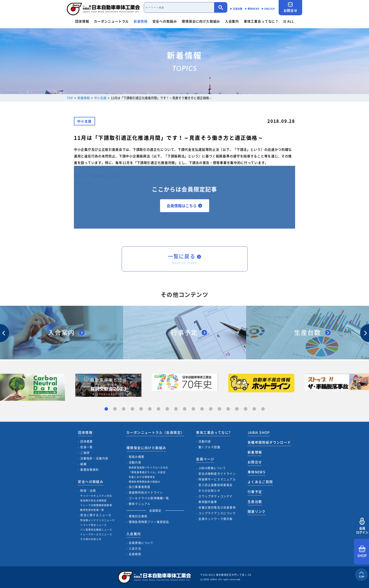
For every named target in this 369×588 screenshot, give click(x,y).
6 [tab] (150, 409)
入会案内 (232, 21)
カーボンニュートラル (111, 21)
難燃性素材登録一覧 (92, 510)
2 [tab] (115, 409)
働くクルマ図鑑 (209, 447)
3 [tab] (124, 409)
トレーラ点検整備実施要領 (96, 505)
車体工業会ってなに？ (261, 21)
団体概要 (86, 441)
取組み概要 (136, 457)
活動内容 (135, 462)
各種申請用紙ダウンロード (269, 442)
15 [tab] (228, 409)
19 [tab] (263, 409)
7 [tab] (158, 409)
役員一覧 (86, 447)
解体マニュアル (140, 504)
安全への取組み (165, 21)
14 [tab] (219, 409)
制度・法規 (88, 491)
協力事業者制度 (140, 487)
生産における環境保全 (142, 477)
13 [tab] (211, 409)
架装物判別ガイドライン (146, 493)
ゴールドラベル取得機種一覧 (149, 498)
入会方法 (135, 548)
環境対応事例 (138, 516)
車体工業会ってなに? (213, 432)
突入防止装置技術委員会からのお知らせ (215, 488)
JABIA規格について (212, 468)
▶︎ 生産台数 (236, 9)
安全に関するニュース (96, 515)
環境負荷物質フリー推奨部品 (149, 522)
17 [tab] (246, 409)
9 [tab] (176, 409)
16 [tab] (237, 409)
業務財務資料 (90, 470)
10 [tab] (185, 409)
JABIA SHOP (259, 432)
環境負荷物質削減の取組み (144, 482)
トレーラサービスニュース (96, 534)
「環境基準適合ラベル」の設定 (147, 472)
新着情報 (141, 21)
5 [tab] (141, 409)
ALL (289, 21)
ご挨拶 (85, 453)
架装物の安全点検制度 (93, 500)
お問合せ (290, 7)
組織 (83, 464)
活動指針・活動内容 (94, 458)
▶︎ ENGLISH (268, 9)
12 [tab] (202, 409)
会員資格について (141, 543)
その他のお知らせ (91, 539)
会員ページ (205, 459)
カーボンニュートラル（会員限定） (155, 432)
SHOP (362, 552)
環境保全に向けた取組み (201, 21)
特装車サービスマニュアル (217, 479)
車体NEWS (257, 472)
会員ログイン (362, 526)
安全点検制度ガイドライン (217, 474)
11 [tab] (193, 409)
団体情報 (82, 21)
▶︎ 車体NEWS (252, 9)
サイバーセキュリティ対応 (96, 496)
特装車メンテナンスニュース (97, 520)
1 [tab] (106, 409)
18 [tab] (254, 409)
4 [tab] (132, 409)
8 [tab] (167, 409)
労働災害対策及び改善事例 (217, 508)
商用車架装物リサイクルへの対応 (148, 467)
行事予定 (255, 492)
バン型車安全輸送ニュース (96, 530)
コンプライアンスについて (217, 513)
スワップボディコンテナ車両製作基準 (215, 499)
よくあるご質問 (260, 482)
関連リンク (257, 511)
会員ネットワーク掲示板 (215, 519)
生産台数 (255, 501)
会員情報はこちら (184, 206)
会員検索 (135, 554)
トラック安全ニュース (93, 525)
